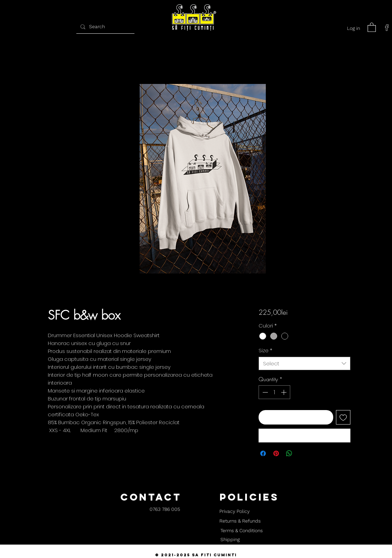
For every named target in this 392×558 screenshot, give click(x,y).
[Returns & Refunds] (240, 521)
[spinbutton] (274, 392)
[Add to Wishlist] (343, 417)
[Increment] (284, 392)
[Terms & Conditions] (241, 531)
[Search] (105, 27)
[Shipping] (230, 540)
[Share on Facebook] (263, 453)
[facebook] (387, 28)
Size (265, 350)
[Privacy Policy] (234, 512)
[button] (372, 27)
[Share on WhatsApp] (289, 453)
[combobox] (304, 363)
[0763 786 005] (165, 510)
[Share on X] (302, 453)
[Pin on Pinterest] (276, 453)
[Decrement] (264, 392)
